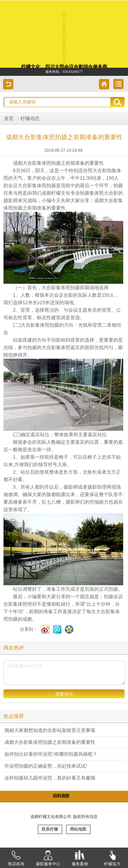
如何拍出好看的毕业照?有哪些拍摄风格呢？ (51, 754)
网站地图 (78, 829)
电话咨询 (16, 857)
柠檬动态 (30, 119)
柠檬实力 (112, 857)
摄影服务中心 (48, 857)
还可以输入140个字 (64, 673)
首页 (9, 119)
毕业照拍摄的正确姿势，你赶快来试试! (46, 766)
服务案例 (80, 857)
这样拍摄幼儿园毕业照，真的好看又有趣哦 (50, 778)
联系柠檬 (50, 829)
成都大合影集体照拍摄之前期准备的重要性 (50, 742)
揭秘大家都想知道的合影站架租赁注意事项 (50, 730)
